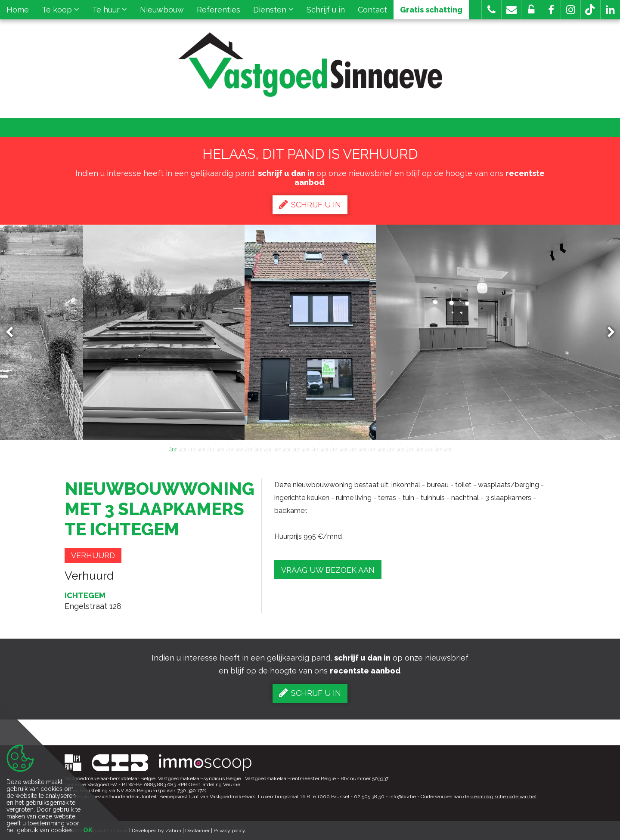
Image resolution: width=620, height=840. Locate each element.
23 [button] (381, 449)
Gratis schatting (431, 10)
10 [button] (258, 449)
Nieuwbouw (162, 10)
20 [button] (353, 449)
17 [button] (324, 449)
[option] (310, 332)
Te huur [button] (110, 10)
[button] (551, 10)
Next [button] (607, 332)
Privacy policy (229, 831)
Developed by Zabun (157, 831)
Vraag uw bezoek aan (328, 570)
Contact (372, 10)
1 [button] (173, 449)
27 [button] (419, 449)
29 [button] (438, 449)
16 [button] (315, 449)
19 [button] (343, 449)
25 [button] (400, 449)
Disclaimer (197, 831)
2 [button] (182, 449)
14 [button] (296, 449)
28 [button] (428, 449)
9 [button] (248, 449)
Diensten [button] (273, 10)
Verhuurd (93, 555)
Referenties (219, 10)
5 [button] (211, 449)
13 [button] (286, 449)
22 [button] (372, 449)
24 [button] (391, 449)
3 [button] (192, 449)
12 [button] (277, 449)
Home (18, 10)
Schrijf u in (326, 10)
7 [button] (229, 449)
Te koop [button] (60, 10)
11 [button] (267, 449)
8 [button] (239, 449)
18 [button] (334, 449)
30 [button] (447, 449)
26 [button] (409, 449)
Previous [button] (13, 332)
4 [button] (201, 449)
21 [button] (362, 449)
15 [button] (305, 449)
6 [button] (220, 449)
